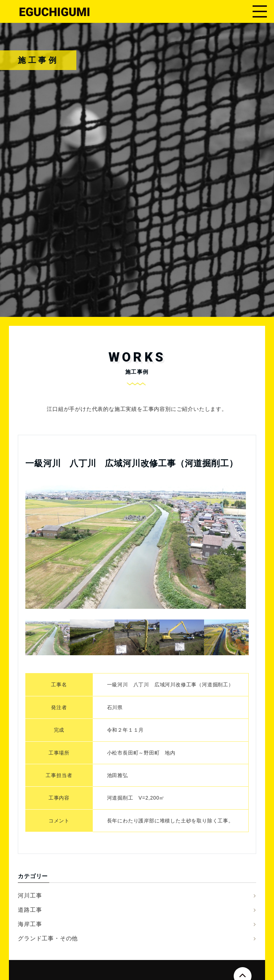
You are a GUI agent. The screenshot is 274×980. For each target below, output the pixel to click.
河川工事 (30, 896)
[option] (136, 547)
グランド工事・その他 (48, 938)
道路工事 (30, 910)
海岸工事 (30, 924)
